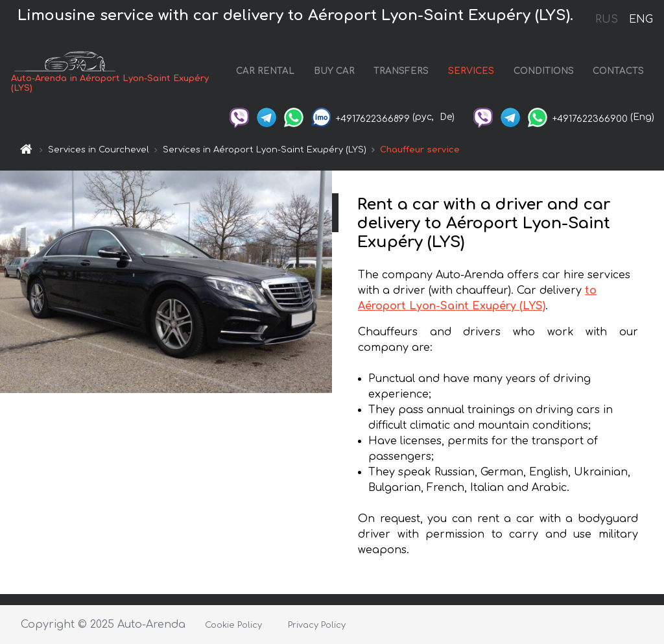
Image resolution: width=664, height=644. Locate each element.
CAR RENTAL (265, 71)
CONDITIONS (544, 71)
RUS (607, 19)
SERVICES (471, 71)
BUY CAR (334, 71)
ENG (641, 19)
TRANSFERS (401, 71)
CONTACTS (618, 71)
